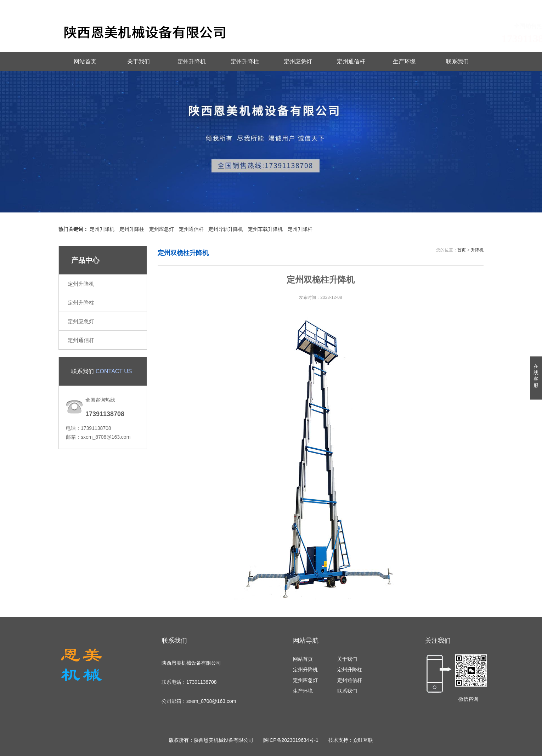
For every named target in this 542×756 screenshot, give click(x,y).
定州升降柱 (245, 61)
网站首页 (85, 61)
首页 (462, 250)
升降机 (477, 250)
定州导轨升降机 (226, 229)
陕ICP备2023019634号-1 (291, 740)
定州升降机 (192, 61)
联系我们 (439, 6)
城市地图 (474, 6)
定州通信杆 (351, 61)
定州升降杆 (300, 229)
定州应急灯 (298, 61)
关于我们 (139, 61)
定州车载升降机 (265, 229)
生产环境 (404, 61)
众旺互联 (363, 740)
